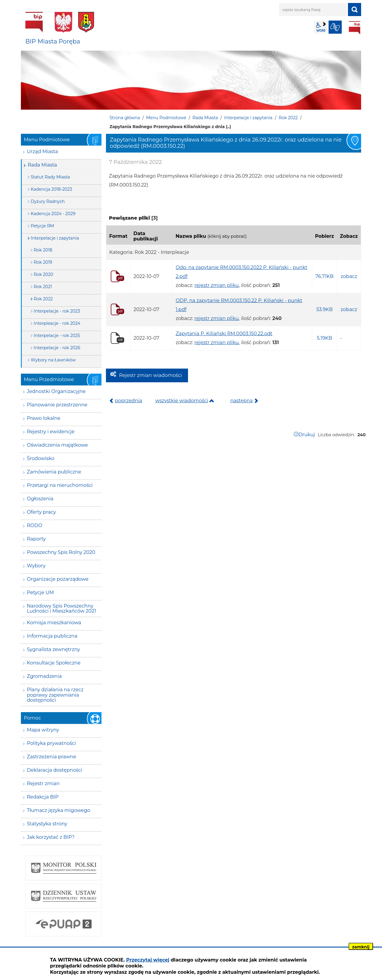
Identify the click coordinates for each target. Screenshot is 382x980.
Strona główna (125, 118)
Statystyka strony (47, 824)
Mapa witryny (43, 730)
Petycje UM (40, 592)
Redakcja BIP (43, 797)
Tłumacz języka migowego (58, 810)
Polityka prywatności (51, 743)
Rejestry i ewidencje (51, 432)
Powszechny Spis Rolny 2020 (61, 552)
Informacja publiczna (52, 636)
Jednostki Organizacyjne (56, 391)
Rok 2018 (43, 250)
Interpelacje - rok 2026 (57, 348)
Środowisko (41, 458)
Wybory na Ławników (53, 360)
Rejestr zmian (43, 783)
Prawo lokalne (44, 418)
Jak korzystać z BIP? (51, 837)
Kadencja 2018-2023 (51, 189)
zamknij (361, 947)
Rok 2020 (43, 274)
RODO (35, 525)
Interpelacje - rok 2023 (57, 311)
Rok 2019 (43, 262)
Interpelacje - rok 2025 (57, 336)
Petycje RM (42, 226)
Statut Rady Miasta (50, 177)
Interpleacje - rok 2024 (57, 323)
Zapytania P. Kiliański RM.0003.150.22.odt (224, 334)
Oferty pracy (41, 512)
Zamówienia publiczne (54, 472)
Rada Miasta (205, 118)
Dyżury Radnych (48, 201)
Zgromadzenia (44, 676)
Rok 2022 (288, 118)
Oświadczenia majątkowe (57, 445)
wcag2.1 (321, 27)
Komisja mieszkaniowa (54, 623)
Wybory (36, 566)
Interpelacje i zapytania (248, 118)
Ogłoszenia (40, 499)
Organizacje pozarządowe (58, 579)
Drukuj (307, 435)
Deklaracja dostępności (55, 770)
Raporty (36, 539)
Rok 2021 (43, 287)
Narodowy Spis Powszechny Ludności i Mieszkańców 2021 (61, 609)
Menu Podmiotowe (166, 118)
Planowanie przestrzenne (57, 405)
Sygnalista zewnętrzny (53, 649)
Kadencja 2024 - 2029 (53, 214)
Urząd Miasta (42, 152)
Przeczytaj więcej (148, 960)
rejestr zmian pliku (217, 285)
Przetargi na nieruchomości (60, 485)
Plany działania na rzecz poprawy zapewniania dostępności (55, 695)
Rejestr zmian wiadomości (151, 375)
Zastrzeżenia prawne (51, 757)
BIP (355, 28)
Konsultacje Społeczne (54, 663)
